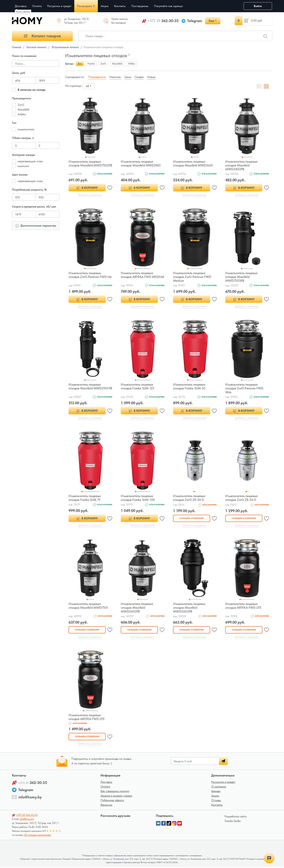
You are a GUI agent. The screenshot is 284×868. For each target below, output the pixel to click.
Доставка (106, 783)
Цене (128, 77)
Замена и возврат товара (116, 797)
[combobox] (89, 86)
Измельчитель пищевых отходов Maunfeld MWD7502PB (85, 165)
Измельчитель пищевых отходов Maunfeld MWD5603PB (189, 608)
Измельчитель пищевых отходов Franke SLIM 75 (85, 498)
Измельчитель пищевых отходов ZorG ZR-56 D (241, 498)
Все (80, 64)
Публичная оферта (112, 801)
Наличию (115, 77)
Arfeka (22, 114)
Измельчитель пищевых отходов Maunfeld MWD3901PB (85, 389)
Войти (258, 6)
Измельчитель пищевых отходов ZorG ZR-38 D (189, 498)
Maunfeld (23, 109)
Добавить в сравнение (90, 195)
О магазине (219, 788)
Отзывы (216, 801)
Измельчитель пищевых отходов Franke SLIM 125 (138, 387)
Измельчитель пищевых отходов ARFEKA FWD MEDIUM (137, 277)
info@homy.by (30, 798)
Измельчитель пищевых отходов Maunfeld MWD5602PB (137, 608)
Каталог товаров (42, 36)
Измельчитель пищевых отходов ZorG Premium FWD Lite (90, 275)
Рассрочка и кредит (223, 783)
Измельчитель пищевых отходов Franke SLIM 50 (189, 387)
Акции (215, 797)
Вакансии (106, 806)
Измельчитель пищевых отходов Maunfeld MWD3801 (141, 163)
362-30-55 (163, 21)
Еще (212, 21)
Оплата (105, 788)
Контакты (217, 806)
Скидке (139, 77)
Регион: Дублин (23, 12)
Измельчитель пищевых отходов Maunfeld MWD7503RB (241, 277)
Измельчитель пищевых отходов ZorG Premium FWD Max (244, 389)
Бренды (216, 792)
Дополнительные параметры (36, 225)
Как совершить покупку (115, 792)
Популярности (97, 77)
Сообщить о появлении (191, 519)
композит (23, 166)
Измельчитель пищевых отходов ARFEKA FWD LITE (243, 606)
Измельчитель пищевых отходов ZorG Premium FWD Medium (192, 277)
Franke (91, 64)
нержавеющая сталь (30, 161)
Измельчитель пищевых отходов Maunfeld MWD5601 (193, 163)
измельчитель (26, 129)
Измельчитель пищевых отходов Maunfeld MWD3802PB (241, 165)
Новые (151, 77)
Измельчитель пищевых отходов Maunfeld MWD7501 (89, 606)
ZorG (21, 105)
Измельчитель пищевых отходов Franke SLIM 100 (138, 498)
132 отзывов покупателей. (37, 836)
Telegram (195, 21)
